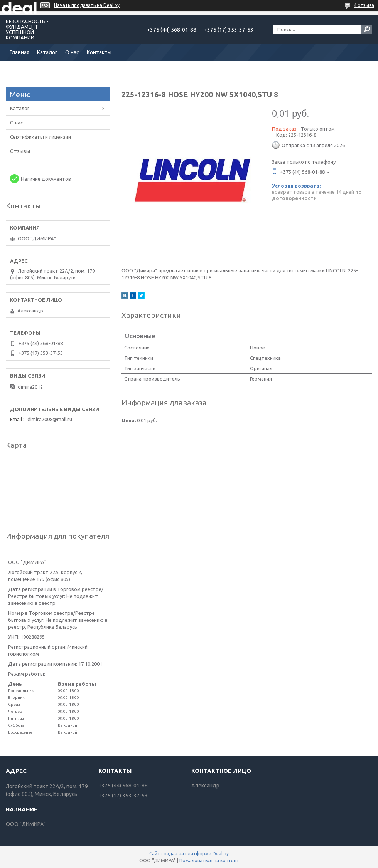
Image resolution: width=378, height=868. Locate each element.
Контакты (99, 52)
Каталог (47, 52)
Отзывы (20, 151)
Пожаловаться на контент (209, 860)
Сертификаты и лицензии (40, 137)
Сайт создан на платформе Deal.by (189, 854)
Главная (19, 52)
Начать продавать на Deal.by (87, 5)
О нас (72, 52)
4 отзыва (364, 5)
